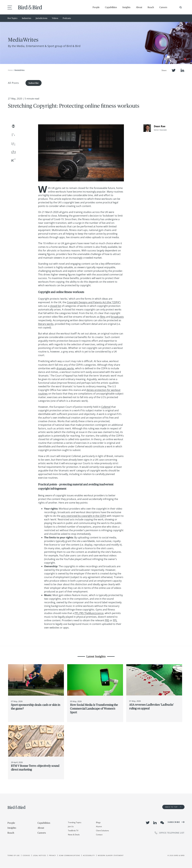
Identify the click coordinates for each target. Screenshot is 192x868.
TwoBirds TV (73, 831)
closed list (55, 306)
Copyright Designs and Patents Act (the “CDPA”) (94, 302)
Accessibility (89, 855)
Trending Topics (75, 822)
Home (10, 70)
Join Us (71, 826)
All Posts (13, 83)
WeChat (162, 823)
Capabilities (111, 7)
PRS (107, 620)
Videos (55, 18)
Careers (163, 7)
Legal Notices (40, 855)
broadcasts (117, 317)
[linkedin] (13, 144)
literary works (46, 324)
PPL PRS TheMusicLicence (89, 613)
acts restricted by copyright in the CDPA (84, 516)
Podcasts (67, 18)
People (96, 7)
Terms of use (14, 855)
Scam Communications (69, 855)
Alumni (99, 826)
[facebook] (13, 153)
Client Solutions (102, 831)
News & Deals (74, 835)
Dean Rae (160, 126)
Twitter (174, 70)
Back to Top (173, 807)
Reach (151, 7)
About (139, 7)
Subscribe (34, 83)
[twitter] (13, 135)
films (103, 317)
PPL (115, 620)
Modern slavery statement (111, 855)
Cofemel (106, 407)
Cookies (26, 855)
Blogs (98, 822)
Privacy (52, 855)
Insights (126, 7)
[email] (13, 126)
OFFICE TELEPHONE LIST (170, 833)
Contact (99, 835)
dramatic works (65, 368)
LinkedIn (182, 70)
